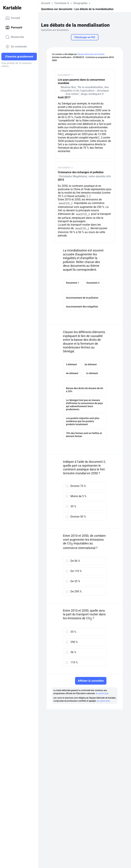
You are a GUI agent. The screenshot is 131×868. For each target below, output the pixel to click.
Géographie (80, 3)
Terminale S (62, 3)
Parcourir (14, 28)
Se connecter (16, 47)
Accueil (13, 18)
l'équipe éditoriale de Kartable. (91, 54)
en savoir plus (102, 693)
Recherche (15, 37)
